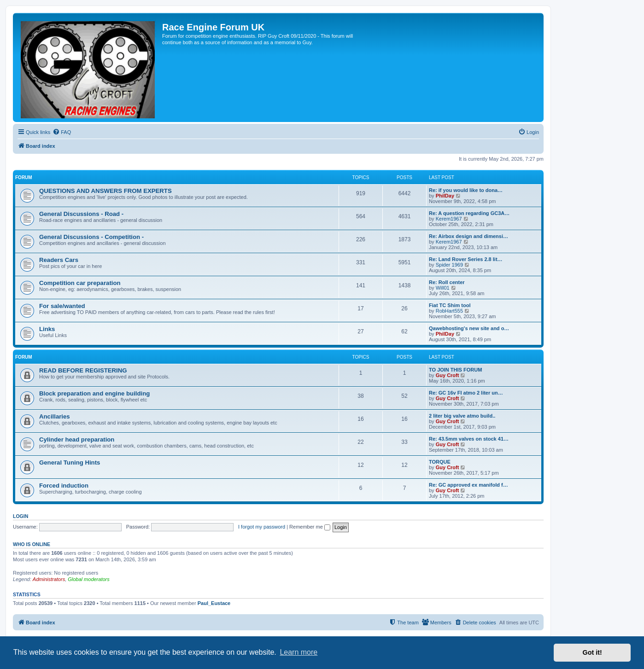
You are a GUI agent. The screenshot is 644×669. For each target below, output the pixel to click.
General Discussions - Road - (81, 214)
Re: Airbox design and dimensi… (468, 236)
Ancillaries (55, 416)
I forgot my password (262, 527)
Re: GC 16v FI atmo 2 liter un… (466, 393)
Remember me (310, 527)
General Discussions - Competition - (91, 237)
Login (20, 516)
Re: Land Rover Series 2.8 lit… (466, 259)
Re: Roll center (447, 282)
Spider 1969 (449, 265)
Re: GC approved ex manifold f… (468, 485)
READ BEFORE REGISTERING (83, 370)
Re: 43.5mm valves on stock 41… (469, 439)
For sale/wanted (62, 306)
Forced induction (64, 486)
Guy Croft (448, 375)
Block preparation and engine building (94, 393)
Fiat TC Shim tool (450, 305)
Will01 (443, 288)
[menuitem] (62, 132)
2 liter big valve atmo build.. (462, 416)
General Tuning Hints (70, 462)
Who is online (32, 544)
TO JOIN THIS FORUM (455, 370)
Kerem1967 (449, 219)
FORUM (24, 177)
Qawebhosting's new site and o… (469, 328)
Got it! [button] (592, 652)
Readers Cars (59, 260)
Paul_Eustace (214, 603)
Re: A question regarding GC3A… (469, 213)
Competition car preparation (80, 283)
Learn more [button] (299, 652)
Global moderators (89, 579)
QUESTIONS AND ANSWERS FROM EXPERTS (105, 191)
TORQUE (440, 462)
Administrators (49, 579)
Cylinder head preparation (77, 439)
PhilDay (445, 196)
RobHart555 (449, 311)
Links (47, 329)
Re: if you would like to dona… (466, 190)
